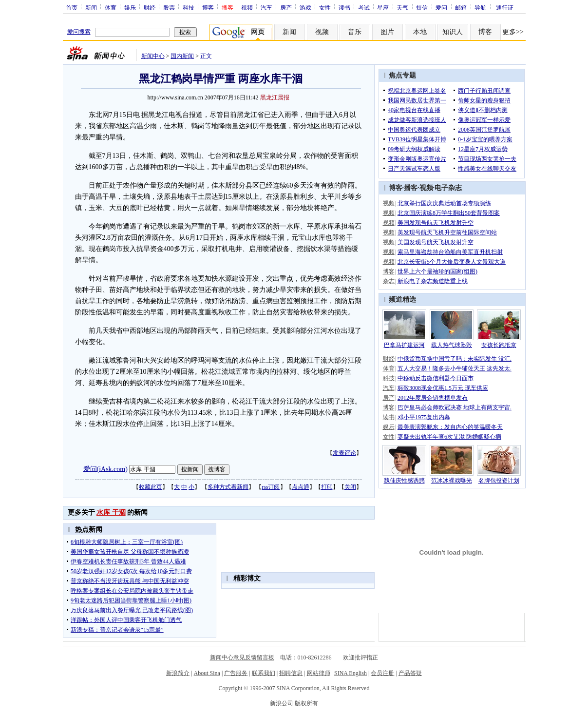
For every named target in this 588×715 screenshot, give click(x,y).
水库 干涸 (111, 512)
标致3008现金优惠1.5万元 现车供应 (443, 388)
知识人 (453, 32)
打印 (327, 487)
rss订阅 (271, 487)
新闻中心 (153, 56)
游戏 (305, 7)
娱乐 (130, 7)
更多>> (513, 32)
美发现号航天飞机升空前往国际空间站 (447, 232)
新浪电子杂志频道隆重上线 (433, 281)
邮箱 (461, 7)
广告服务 (236, 673)
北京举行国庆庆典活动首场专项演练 (444, 203)
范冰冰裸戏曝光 (452, 481)
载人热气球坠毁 (452, 345)
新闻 (91, 7)
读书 (344, 7)
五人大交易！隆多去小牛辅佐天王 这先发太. (455, 368)
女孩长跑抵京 (499, 345)
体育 (111, 7)
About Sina (207, 673)
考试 (364, 7)
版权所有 (306, 703)
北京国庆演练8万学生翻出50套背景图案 (449, 213)
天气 (402, 7)
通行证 (505, 7)
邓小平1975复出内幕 (424, 417)
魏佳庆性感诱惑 (404, 481)
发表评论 (344, 453)
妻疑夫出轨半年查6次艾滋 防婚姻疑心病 (449, 437)
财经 (150, 7)
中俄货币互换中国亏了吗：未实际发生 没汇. (455, 359)
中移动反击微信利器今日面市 (436, 378)
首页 (72, 7)
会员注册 (382, 673)
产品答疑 (410, 673)
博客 (208, 7)
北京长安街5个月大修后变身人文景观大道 (452, 262)
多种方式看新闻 (228, 487)
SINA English (351, 673)
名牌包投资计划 (499, 481)
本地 (420, 32)
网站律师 (319, 673)
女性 (325, 7)
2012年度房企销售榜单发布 (433, 398)
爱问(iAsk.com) (105, 469)
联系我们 (264, 673)
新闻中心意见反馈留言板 (242, 657)
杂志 (389, 281)
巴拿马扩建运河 (404, 345)
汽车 (266, 7)
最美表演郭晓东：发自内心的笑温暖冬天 (450, 427)
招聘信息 (291, 673)
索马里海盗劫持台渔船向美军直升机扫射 (450, 252)
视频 (247, 7)
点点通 (301, 487)
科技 (189, 7)
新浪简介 (178, 673)
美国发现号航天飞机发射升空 (436, 223)
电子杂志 (448, 188)
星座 (383, 7)
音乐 (355, 32)
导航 (480, 7)
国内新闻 (182, 56)
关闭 (350, 487)
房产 (286, 7)
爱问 (441, 7)
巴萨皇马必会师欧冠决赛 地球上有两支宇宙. (455, 407)
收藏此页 (151, 487)
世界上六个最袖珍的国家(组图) (437, 271)
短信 (422, 7)
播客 (411, 188)
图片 (387, 32)
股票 (169, 7)
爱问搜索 (79, 32)
